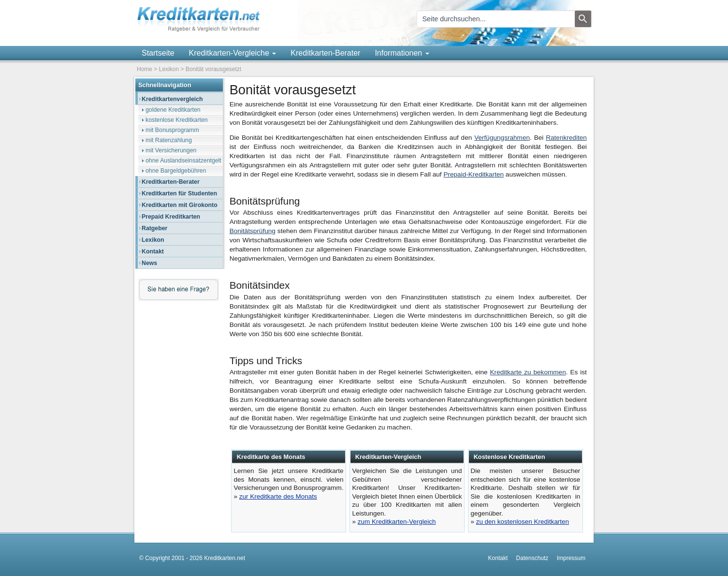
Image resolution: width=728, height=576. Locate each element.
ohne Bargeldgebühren (176, 171)
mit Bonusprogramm (172, 130)
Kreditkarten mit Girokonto (180, 205)
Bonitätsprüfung (253, 231)
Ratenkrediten (566, 138)
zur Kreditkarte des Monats (278, 496)
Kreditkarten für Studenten (179, 193)
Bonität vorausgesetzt (213, 69)
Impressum (571, 558)
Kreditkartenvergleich (172, 99)
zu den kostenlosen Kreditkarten (523, 522)
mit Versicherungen (171, 150)
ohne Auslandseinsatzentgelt (183, 161)
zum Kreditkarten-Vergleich (397, 522)
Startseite (158, 53)
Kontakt (153, 251)
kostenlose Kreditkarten (177, 120)
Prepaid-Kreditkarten (473, 174)
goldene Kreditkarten (173, 110)
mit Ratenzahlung (169, 140)
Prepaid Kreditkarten (171, 217)
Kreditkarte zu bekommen (528, 372)
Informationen (402, 53)
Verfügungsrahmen (502, 138)
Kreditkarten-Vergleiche (233, 53)
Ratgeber (154, 228)
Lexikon (169, 69)
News (149, 263)
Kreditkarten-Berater (325, 53)
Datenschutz (532, 558)
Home (145, 69)
